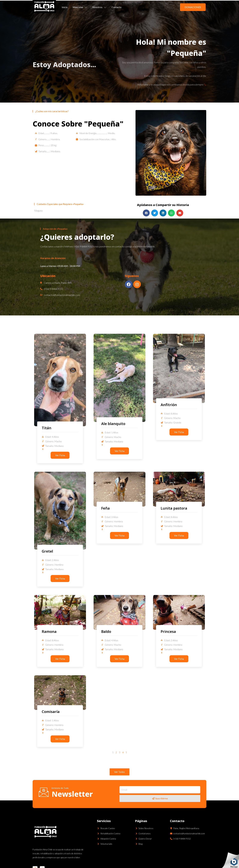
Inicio (65, 7)
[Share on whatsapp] (171, 213)
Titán (47, 428)
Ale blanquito (113, 424)
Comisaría (51, 712)
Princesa (168, 631)
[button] (193, 7)
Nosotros (99, 7)
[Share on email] (180, 213)
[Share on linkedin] (163, 213)
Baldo (106, 631)
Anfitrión (169, 405)
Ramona (49, 631)
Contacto (117, 7)
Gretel (47, 551)
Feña (105, 508)
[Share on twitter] (155, 213)
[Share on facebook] (146, 213)
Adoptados (72, 64)
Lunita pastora (174, 508)
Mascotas (80, 7)
